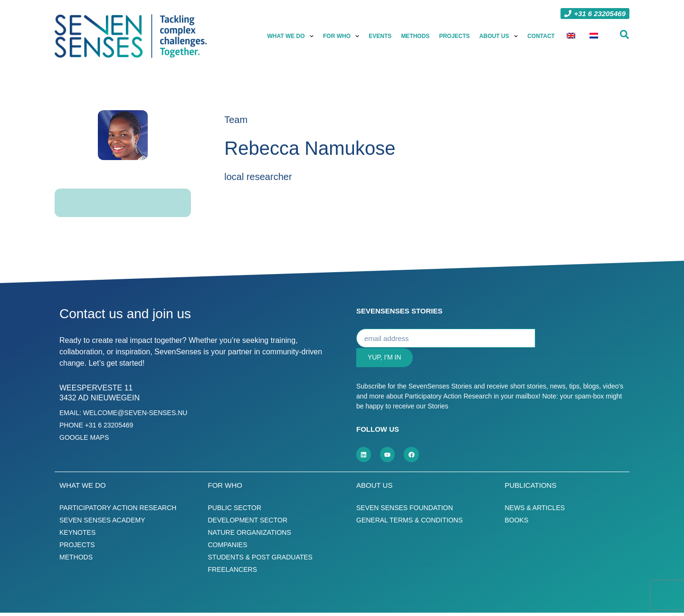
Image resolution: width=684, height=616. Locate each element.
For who (342, 36)
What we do (292, 36)
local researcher (258, 177)
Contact (542, 36)
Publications (531, 488)
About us (499, 36)
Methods (416, 36)
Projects (455, 36)
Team (236, 120)
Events (381, 36)
